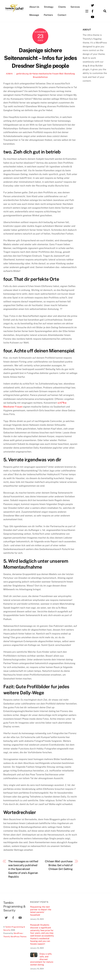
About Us (34, 7)
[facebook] (92, 11)
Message (34, 15)
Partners (48, 15)
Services (75, 7)
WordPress (18, 933)
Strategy (49, 7)
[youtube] (92, 17)
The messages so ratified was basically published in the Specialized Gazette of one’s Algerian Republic (23, 869)
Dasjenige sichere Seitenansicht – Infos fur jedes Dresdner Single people (40, 58)
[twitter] (92, 5)
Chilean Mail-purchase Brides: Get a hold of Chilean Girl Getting (59, 865)
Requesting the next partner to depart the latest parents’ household (41, 911)
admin (9, 74)
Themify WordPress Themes (15, 937)
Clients (62, 7)
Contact (62, 15)
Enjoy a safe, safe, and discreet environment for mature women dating (42, 959)
